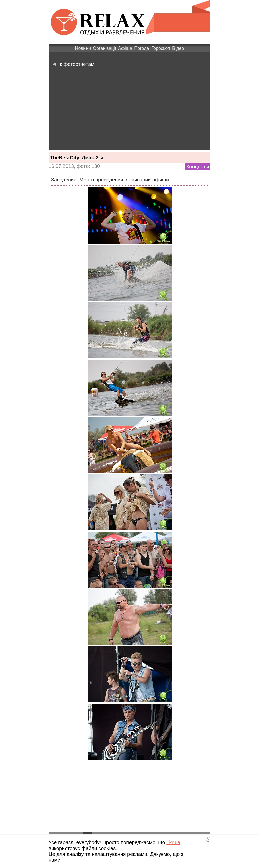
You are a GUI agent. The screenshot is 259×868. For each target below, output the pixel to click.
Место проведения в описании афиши (124, 180)
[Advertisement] (129, 114)
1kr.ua (173, 842)
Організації (104, 48)
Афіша (125, 48)
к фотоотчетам (73, 64)
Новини (83, 48)
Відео (178, 48)
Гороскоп (161, 48)
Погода (142, 48)
